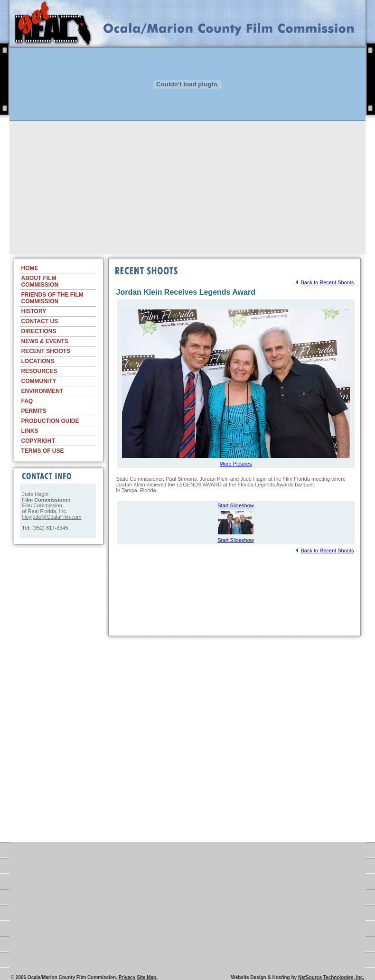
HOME (30, 268)
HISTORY (34, 311)
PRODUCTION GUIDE (50, 421)
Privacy (127, 977)
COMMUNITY (39, 381)
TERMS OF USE (43, 451)
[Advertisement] (187, 187)
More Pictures (236, 464)
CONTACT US (40, 321)
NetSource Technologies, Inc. (331, 977)
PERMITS (34, 411)
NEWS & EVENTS (45, 341)
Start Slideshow (235, 505)
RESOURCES (39, 371)
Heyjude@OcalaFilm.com (52, 517)
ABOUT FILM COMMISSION (40, 281)
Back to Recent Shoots (324, 282)
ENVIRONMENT (42, 391)
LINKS (30, 431)
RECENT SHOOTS (46, 351)
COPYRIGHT (38, 441)
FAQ (27, 401)
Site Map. (147, 977)
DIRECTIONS (39, 331)
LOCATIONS (38, 361)
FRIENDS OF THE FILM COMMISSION (52, 298)
